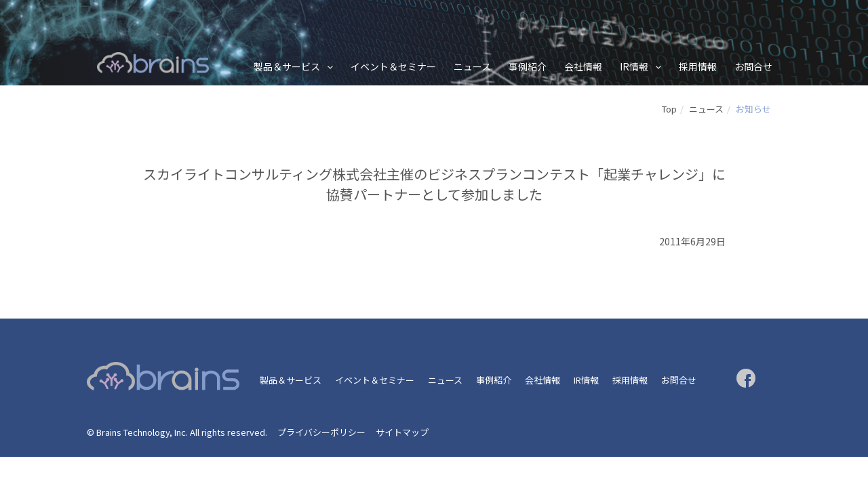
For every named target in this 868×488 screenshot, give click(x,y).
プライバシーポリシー (321, 432)
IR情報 (634, 66)
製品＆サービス (287, 66)
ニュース (472, 66)
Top (669, 109)
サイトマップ (402, 432)
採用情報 (698, 66)
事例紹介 (528, 66)
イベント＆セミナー (393, 66)
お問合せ (753, 66)
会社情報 (583, 66)
